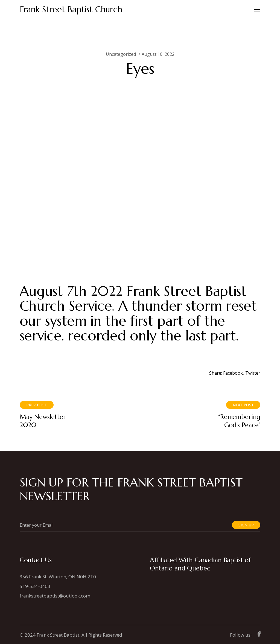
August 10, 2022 (158, 54)
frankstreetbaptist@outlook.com (55, 596)
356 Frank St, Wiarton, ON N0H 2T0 (58, 577)
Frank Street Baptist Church (71, 9)
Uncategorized (121, 54)
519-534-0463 (35, 586)
